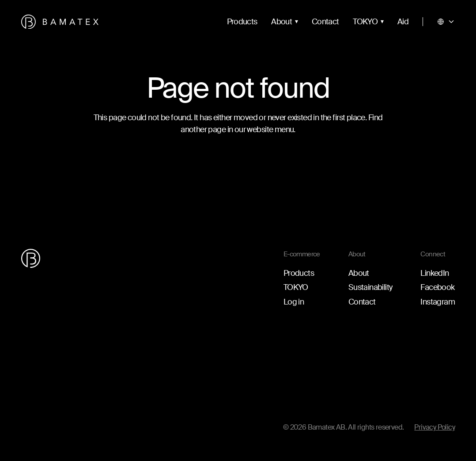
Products (242, 22)
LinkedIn (434, 273)
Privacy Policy (434, 427)
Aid (403, 22)
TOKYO (365, 22)
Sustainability (370, 287)
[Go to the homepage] (60, 22)
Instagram (438, 302)
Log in (294, 302)
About (281, 22)
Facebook (437, 287)
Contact (325, 22)
